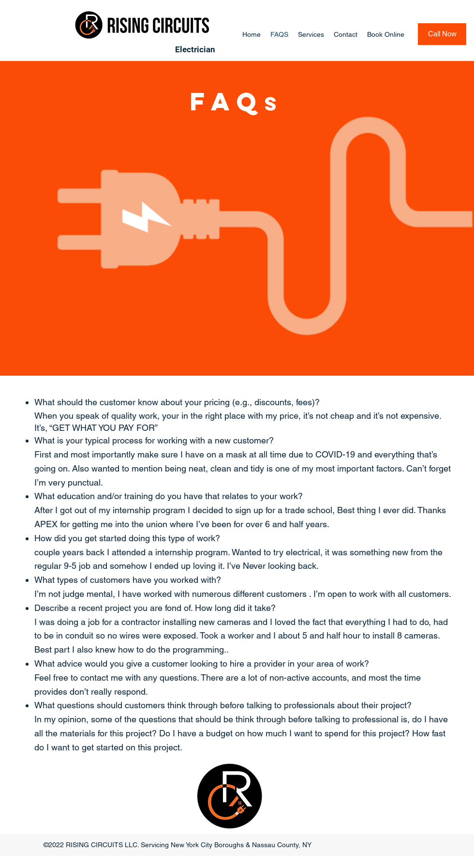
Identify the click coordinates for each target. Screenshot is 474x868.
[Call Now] (442, 34)
